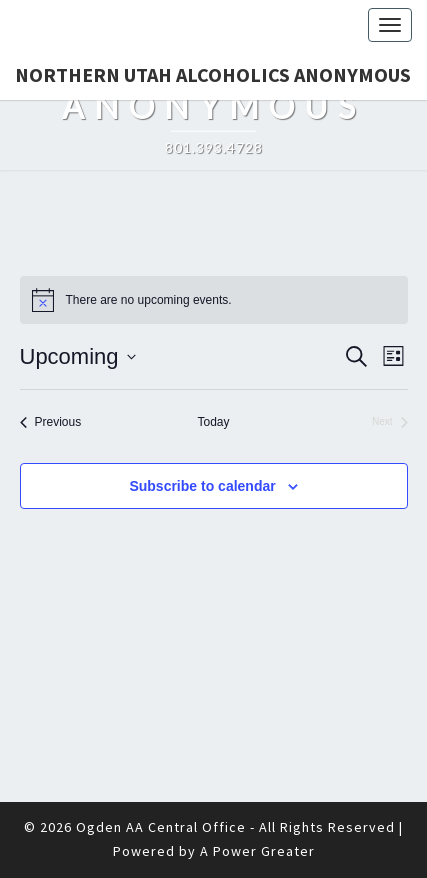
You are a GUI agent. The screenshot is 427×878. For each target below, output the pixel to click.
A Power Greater (257, 851)
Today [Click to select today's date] (213, 422)
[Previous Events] (51, 422)
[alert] (214, 300)
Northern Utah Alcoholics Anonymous (213, 74)
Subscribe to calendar (202, 486)
